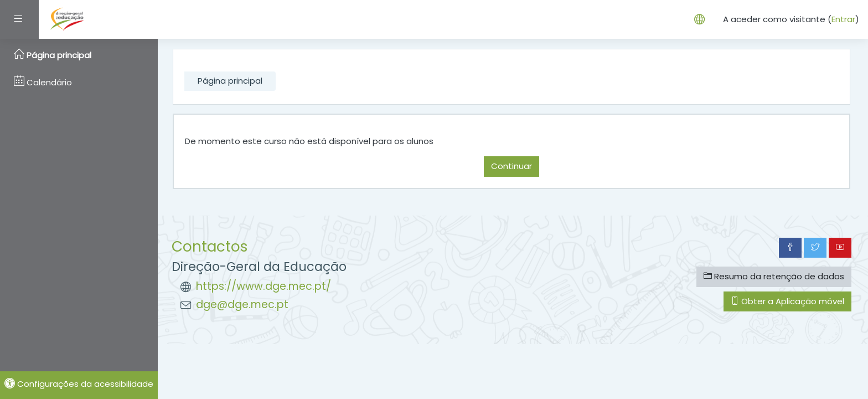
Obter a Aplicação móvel (787, 301)
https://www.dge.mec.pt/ (263, 286)
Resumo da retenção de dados (774, 276)
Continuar (512, 166)
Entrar (843, 19)
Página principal (230, 81)
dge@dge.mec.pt (242, 305)
